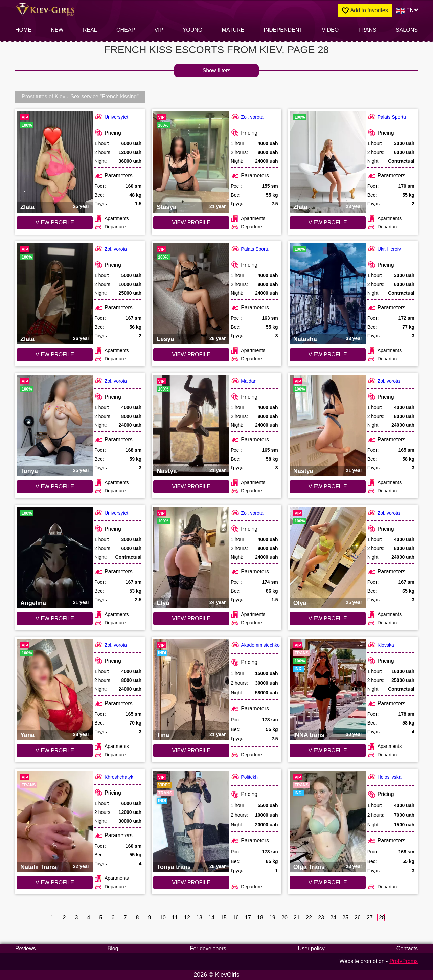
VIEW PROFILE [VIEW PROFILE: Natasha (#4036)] (328, 354)
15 (223, 918)
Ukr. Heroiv (384, 249)
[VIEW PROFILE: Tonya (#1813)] (55, 426)
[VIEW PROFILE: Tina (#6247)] (191, 690)
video (330, 30)
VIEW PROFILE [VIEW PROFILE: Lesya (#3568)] (191, 354)
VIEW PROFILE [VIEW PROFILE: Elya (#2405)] (191, 618)
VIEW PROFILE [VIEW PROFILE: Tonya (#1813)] (55, 486)
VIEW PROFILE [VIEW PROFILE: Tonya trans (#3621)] (191, 882)
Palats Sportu (387, 117)
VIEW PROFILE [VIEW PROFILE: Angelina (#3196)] (55, 618)
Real (90, 30)
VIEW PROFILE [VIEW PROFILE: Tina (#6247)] (191, 750)
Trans (367, 30)
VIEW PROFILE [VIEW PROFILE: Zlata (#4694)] (55, 354)
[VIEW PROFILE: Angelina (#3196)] (55, 558)
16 (236, 918)
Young (193, 30)
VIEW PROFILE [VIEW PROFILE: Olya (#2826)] (328, 618)
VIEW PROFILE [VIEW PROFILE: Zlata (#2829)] (55, 222)
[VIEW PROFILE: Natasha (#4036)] (328, 294)
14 (211, 918)
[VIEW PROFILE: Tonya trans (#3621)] (191, 822)
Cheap (126, 30)
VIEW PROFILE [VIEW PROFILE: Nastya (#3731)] (328, 486)
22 (309, 918)
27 (370, 918)
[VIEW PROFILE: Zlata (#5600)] (328, 162)
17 (248, 918)
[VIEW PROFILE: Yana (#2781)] (55, 690)
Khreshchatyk (114, 777)
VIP (159, 30)
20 (284, 918)
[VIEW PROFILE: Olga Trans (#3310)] (328, 822)
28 (382, 918)
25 (345, 918)
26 (357, 918)
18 (260, 918)
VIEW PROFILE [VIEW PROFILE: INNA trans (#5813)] (328, 750)
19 (272, 918)
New (57, 30)
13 (199, 918)
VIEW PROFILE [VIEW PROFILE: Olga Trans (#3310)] (328, 882)
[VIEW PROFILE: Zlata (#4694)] (55, 294)
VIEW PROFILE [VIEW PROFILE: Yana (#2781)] (55, 750)
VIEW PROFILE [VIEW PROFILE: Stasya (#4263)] (191, 222)
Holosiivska (384, 777)
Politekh (244, 777)
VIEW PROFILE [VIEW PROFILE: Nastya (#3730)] (191, 486)
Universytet (111, 117)
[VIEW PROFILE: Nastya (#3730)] (191, 426)
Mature (233, 30)
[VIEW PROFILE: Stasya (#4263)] (191, 162)
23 (321, 918)
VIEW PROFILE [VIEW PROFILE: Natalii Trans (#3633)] (55, 882)
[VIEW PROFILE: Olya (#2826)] (328, 558)
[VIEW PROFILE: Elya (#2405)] (191, 558)
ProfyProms (404, 961)
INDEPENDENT (283, 30)
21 (297, 918)
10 (163, 918)
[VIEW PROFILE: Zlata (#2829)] (55, 162)
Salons (407, 30)
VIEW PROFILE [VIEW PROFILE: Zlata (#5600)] (328, 222)
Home (23, 30)
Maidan (244, 381)
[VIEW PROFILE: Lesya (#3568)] (191, 294)
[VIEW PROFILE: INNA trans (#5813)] (328, 690)
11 (175, 918)
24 (333, 918)
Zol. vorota (247, 117)
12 (187, 918)
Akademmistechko (255, 645)
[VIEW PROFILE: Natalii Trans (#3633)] (55, 822)
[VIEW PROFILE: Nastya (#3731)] (328, 426)
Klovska (381, 645)
